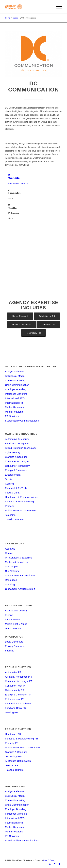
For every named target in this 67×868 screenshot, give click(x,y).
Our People (11, 567)
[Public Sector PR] (47, 316)
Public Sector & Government (21, 510)
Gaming (9, 484)
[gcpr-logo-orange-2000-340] (28, 7)
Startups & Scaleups (16, 457)
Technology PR (13, 756)
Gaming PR (11, 712)
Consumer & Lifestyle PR (19, 681)
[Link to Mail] (55, 864)
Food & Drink (12, 493)
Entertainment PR (15, 699)
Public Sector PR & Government (23, 747)
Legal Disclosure (14, 642)
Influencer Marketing (16, 394)
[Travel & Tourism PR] (22, 325)
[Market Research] (20, 316)
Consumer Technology (17, 466)
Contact (9, 553)
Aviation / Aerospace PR (18, 677)
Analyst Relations (15, 371)
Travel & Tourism (14, 519)
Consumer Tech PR (16, 686)
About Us (10, 549)
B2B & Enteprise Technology (21, 448)
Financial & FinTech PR (18, 703)
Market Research (14, 407)
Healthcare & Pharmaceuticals (22, 497)
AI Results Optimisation (18, 761)
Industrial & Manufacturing (19, 501)
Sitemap (9, 651)
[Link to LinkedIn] (50, 864)
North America (13, 628)
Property (10, 506)
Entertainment (13, 475)
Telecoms (10, 515)
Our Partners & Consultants (20, 575)
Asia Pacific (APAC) (16, 611)
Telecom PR (12, 765)
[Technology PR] (33, 333)
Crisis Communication (17, 385)
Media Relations (14, 412)
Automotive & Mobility (17, 439)
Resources (11, 580)
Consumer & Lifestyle (17, 461)
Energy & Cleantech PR (18, 695)
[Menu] (58, 7)
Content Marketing (15, 380)
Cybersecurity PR (15, 690)
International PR (14, 403)
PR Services (12, 416)
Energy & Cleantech (16, 470)
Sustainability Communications (22, 421)
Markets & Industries (16, 562)
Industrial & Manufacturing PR (21, 739)
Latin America (12, 619)
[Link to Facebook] (60, 864)
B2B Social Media (15, 376)
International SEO (15, 398)
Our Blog (10, 584)
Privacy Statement (15, 646)
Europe (9, 615)
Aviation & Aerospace (17, 443)
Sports (8, 479)
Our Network (12, 571)
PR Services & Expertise (18, 558)
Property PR (12, 743)
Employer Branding (16, 389)
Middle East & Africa (16, 624)
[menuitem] (58, 7)
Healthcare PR (13, 734)
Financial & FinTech (16, 488)
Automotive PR (13, 672)
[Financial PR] (49, 325)
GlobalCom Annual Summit (20, 589)
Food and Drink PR (16, 708)
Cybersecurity (13, 452)
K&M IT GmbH (49, 860)
